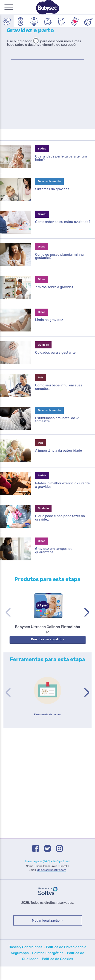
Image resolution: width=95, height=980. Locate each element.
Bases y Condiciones (26, 961)
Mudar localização (46, 934)
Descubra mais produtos (48, 652)
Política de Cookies (58, 972)
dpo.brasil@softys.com (52, 883)
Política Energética (48, 966)
